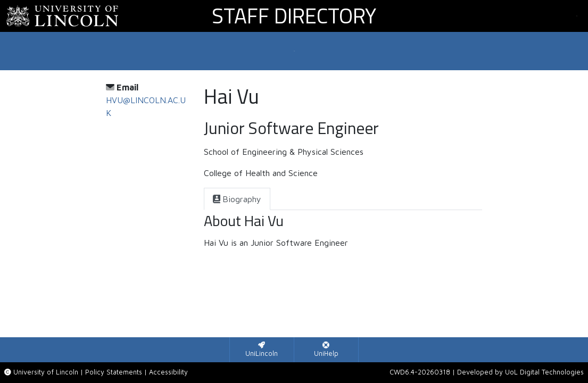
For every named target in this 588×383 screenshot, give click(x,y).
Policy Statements (114, 372)
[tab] (237, 199)
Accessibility (168, 372)
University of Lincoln (46, 372)
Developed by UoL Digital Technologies (520, 372)
